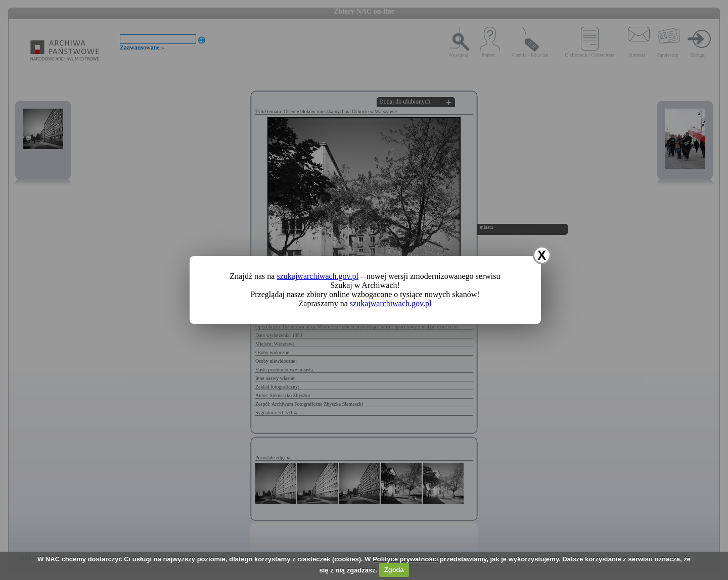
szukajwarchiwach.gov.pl (317, 276)
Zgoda (394, 570)
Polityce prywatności (405, 559)
